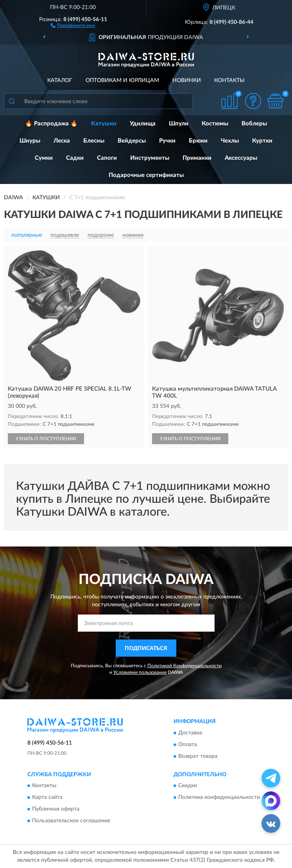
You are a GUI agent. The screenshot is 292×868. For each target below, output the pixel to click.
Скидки (188, 786)
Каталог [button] (60, 80)
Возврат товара (198, 756)
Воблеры (254, 124)
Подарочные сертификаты (146, 175)
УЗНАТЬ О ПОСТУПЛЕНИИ (46, 439)
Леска (62, 141)
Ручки (167, 141)
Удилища (143, 124)
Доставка (190, 733)
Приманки (197, 158)
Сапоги (107, 158)
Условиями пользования (140, 672)
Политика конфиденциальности (219, 798)
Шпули (179, 124)
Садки (75, 158)
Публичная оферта (56, 809)
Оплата (188, 745)
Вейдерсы (132, 141)
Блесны (94, 141)
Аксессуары (241, 158)
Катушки (104, 124)
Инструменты (150, 158)
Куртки (262, 141)
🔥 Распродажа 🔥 (51, 124)
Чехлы (230, 141)
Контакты (229, 80)
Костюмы (215, 124)
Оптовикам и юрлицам (122, 80)
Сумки (44, 158)
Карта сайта (47, 798)
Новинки (187, 80)
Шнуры (30, 141)
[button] (73, 25)
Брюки (198, 141)
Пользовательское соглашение (71, 821)
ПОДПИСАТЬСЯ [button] (146, 648)
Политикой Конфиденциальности (185, 666)
